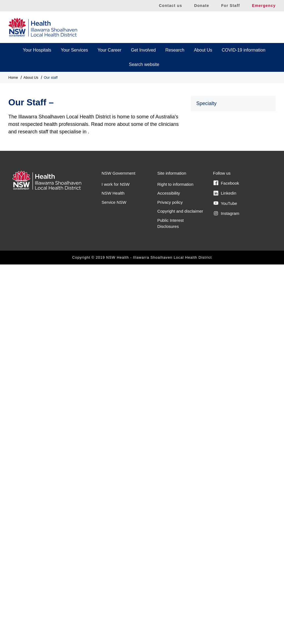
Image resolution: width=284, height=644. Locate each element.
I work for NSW (116, 564)
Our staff (51, 77)
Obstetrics (206, 349)
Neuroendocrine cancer (219, 336)
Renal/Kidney (210, 438)
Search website (144, 64)
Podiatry (205, 400)
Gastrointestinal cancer (219, 222)
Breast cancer (210, 159)
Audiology (206, 146)
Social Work (208, 476)
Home (13, 77)
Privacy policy (170, 582)
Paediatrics (207, 375)
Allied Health (209, 121)
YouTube (225, 583)
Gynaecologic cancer (217, 235)
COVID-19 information (243, 50)
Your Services (74, 50)
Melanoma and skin (216, 324)
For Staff (230, 6)
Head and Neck (212, 260)
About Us (203, 50)
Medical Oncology (214, 311)
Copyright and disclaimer (180, 591)
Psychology (208, 413)
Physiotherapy (210, 387)
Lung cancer (209, 298)
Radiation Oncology (216, 425)
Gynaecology (209, 248)
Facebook (226, 563)
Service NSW (114, 582)
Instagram (226, 593)
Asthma (204, 133)
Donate (202, 6)
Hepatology (208, 273)
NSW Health (113, 573)
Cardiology (207, 184)
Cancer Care (209, 171)
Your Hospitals (37, 50)
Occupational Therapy (218, 362)
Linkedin (225, 573)
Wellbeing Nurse (213, 502)
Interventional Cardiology (221, 286)
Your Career (110, 50)
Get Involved (143, 50)
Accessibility (169, 573)
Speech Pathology (214, 489)
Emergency (264, 6)
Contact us (171, 6)
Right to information (175, 564)
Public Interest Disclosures (170, 603)
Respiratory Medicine (217, 463)
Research (175, 50)
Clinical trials (209, 197)
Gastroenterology (213, 209)
